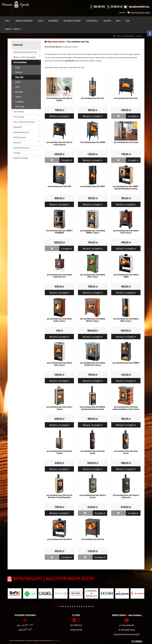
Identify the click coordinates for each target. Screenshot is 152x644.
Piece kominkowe (128, 36)
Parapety (17, 153)
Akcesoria (27, 142)
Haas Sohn (139, 36)
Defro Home (20, 106)
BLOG (128, 21)
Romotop (19, 72)
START (7, 21)
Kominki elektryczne (27, 132)
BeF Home (19, 92)
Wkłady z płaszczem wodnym (27, 57)
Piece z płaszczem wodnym (27, 122)
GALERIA (107, 21)
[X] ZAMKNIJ (137, 641)
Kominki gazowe (27, 137)
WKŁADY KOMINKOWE (24, 21)
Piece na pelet (27, 117)
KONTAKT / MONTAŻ (12, 29)
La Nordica (19, 102)
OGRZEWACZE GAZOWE (72, 21)
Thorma (18, 97)
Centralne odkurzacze (27, 148)
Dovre (17, 87)
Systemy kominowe (21, 158)
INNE (118, 21)
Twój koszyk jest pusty (139, 12)
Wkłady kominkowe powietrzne (27, 52)
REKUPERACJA (92, 21)
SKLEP (119, 36)
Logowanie (122, 12)
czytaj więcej (57, 640)
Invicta (18, 82)
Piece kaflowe (27, 111)
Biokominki (27, 127)
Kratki (18, 67)
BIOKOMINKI (53, 21)
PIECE (40, 21)
